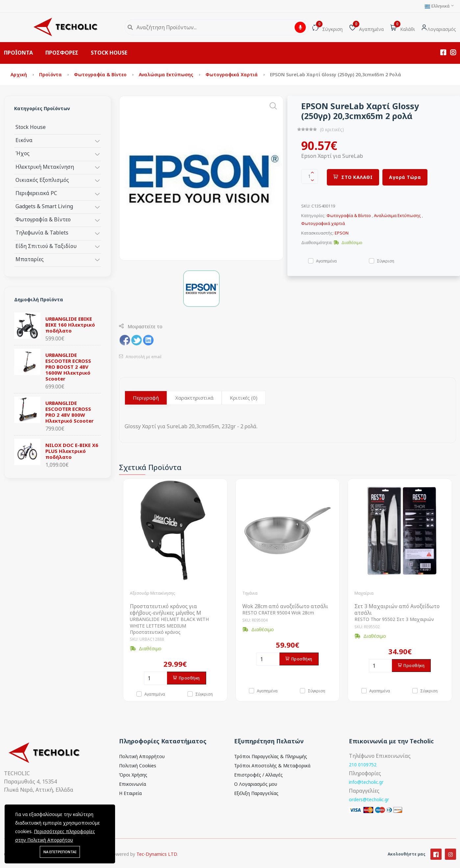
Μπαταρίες (30, 259)
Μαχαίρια (364, 593)
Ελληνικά (440, 6)
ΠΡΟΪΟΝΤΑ (18, 53)
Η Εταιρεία (130, 793)
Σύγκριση (386, 261)
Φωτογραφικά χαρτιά (232, 74)
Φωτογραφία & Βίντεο (101, 74)
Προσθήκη (186, 678)
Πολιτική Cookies (138, 766)
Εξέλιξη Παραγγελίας (256, 793)
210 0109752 (363, 765)
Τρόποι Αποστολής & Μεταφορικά (272, 766)
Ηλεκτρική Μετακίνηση (45, 167)
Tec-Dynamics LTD (157, 862)
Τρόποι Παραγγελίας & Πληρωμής (271, 756)
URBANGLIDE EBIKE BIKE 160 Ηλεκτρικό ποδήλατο (70, 325)
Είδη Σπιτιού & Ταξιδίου (46, 246)
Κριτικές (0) (244, 398)
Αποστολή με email (140, 357)
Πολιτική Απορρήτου (142, 756)
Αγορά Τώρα (405, 177)
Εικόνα (24, 140)
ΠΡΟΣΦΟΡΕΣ (62, 53)
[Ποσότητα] (156, 678)
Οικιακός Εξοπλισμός (42, 180)
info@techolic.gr (366, 782)
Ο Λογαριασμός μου (256, 784)
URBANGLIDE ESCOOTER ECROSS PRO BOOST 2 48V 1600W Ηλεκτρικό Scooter (68, 367)
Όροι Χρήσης (133, 775)
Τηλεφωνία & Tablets (42, 232)
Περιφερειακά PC (36, 193)
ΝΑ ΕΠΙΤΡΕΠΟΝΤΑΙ (60, 852)
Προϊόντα (51, 74)
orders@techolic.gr (369, 799)
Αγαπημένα (326, 261)
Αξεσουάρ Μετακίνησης (152, 593)
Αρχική (19, 74)
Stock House (31, 127)
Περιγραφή (146, 398)
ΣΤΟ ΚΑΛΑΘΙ (353, 177)
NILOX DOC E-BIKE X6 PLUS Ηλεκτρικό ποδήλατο (72, 451)
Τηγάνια (250, 593)
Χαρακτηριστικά (194, 398)
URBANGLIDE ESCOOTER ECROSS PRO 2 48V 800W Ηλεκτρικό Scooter (70, 412)
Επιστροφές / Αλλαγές (258, 775)
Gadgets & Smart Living (44, 206)
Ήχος (23, 153)
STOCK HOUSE (109, 53)
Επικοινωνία (133, 784)
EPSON (342, 233)
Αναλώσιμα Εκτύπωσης (167, 74)
